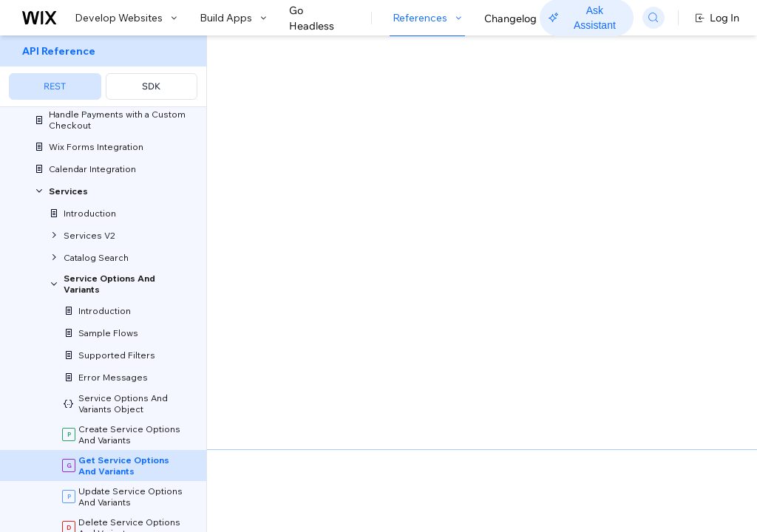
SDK (151, 86)
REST (55, 86)
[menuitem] (103, 71)
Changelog (510, 18)
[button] (298, 132)
